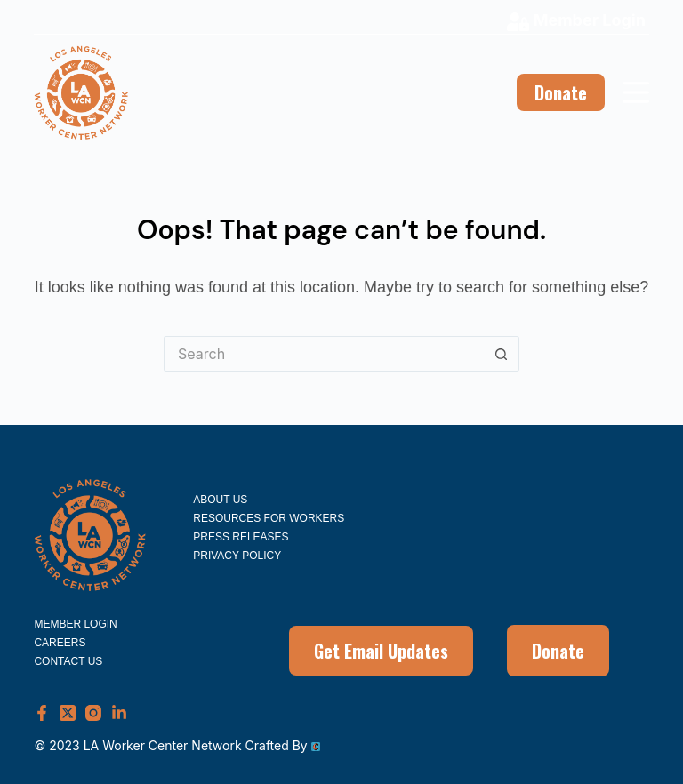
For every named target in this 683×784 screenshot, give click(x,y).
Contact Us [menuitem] (68, 661)
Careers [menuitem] (60, 643)
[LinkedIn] (119, 713)
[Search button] (502, 354)
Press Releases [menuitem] (241, 537)
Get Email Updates (381, 651)
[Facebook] (42, 713)
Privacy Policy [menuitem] (237, 556)
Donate (561, 92)
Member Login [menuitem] (75, 624)
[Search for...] (324, 354)
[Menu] (636, 92)
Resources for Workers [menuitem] (269, 518)
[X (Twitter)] (68, 713)
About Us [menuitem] (220, 500)
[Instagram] (93, 713)
